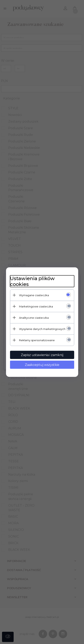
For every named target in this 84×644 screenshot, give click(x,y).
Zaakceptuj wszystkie (42, 365)
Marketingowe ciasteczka (36, 306)
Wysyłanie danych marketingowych (42, 329)
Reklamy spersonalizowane (37, 340)
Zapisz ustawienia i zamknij (42, 355)
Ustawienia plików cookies (32, 281)
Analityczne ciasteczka (34, 317)
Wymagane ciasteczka (34, 295)
